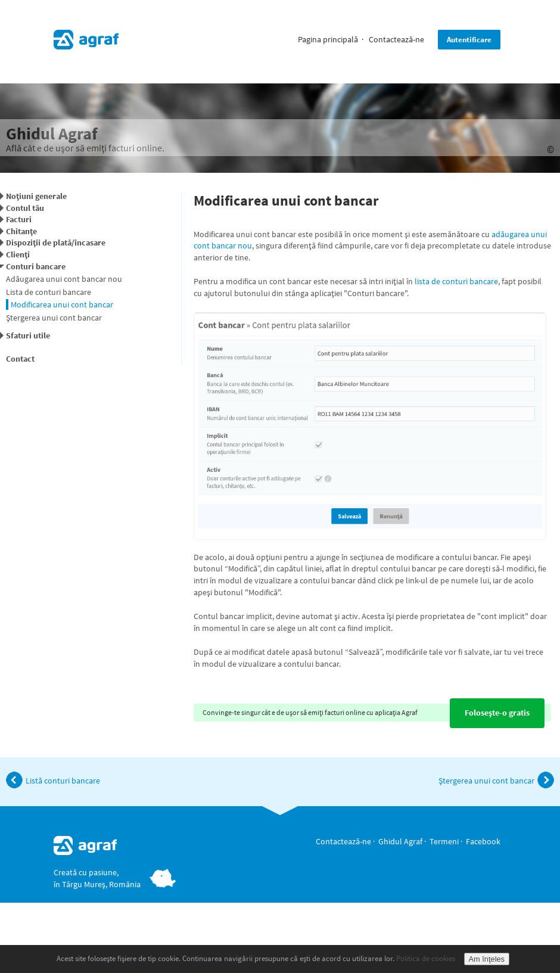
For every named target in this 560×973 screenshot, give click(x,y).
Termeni (444, 841)
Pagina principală (328, 39)
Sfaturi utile (28, 335)
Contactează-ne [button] (396, 39)
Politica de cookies (426, 958)
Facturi (19, 219)
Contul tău (25, 208)
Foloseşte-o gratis (497, 713)
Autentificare (469, 40)
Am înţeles (487, 959)
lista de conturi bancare (456, 281)
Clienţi (18, 254)
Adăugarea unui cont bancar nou (64, 279)
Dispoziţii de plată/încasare (56, 243)
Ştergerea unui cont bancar (54, 318)
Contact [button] (20, 359)
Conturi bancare (36, 266)
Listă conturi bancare (53, 781)
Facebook (483, 841)
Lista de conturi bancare (49, 292)
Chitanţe (21, 231)
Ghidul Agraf (400, 841)
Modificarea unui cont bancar (62, 304)
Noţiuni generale (36, 196)
